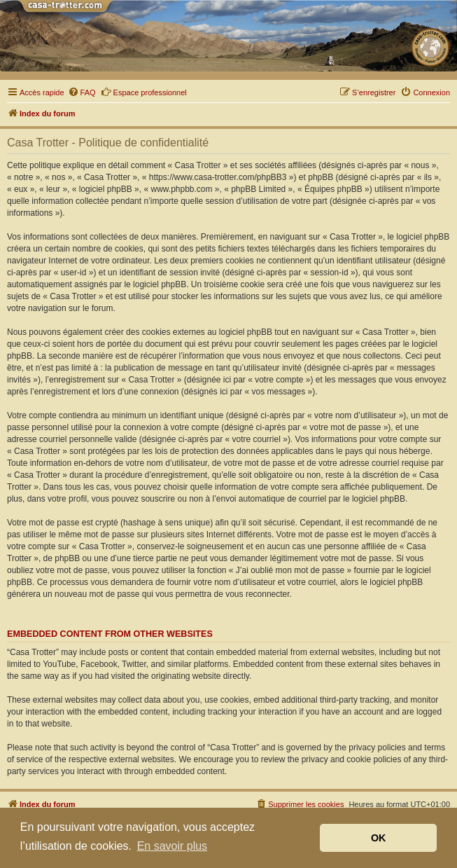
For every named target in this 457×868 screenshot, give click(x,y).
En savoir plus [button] (173, 846)
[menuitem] (82, 92)
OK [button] (379, 838)
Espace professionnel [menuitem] (144, 92)
